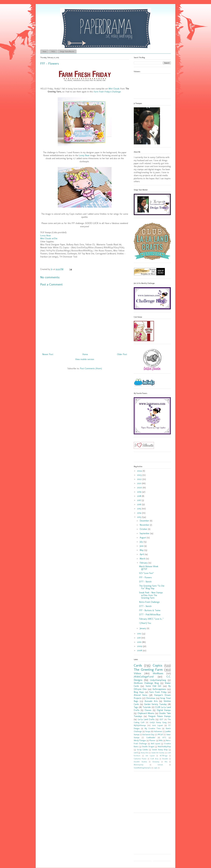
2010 (140, 642)
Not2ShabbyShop (164, 747)
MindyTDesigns (140, 740)
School (160, 765)
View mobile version (85, 359)
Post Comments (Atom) (91, 368)
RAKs (161, 740)
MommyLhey (139, 765)
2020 (140, 488)
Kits (166, 762)
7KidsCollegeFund (144, 677)
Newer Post (48, 354)
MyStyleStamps (140, 725)
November (145, 525)
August (143, 538)
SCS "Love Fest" (146, 573)
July (142, 542)
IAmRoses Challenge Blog (146, 683)
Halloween (158, 731)
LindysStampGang (158, 680)
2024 (140, 471)
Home (44, 52)
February (144, 563)
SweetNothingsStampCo (142, 768)
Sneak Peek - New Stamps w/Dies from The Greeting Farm (151, 595)
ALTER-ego (164, 756)
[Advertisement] (151, 793)
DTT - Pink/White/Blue (150, 615)
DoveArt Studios (140, 762)
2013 (139, 517)
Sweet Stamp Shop (160, 750)
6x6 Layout (150, 756)
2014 (140, 513)
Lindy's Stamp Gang (158, 722)
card (136, 753)
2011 (139, 638)
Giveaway (156, 762)
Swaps (148, 731)
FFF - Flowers (145, 577)
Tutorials (147, 707)
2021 (139, 483)
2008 (140, 650)
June (142, 546)
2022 (140, 479)
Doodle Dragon (148, 747)
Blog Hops (139, 692)
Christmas (151, 698)
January (143, 628)
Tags (136, 707)
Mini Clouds (114, 89)
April (142, 554)
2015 (139, 509)
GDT (161, 719)
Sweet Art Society (158, 753)
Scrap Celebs (142, 750)
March (143, 559)
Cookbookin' (151, 737)
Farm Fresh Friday (158, 692)
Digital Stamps (164, 710)
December (145, 521)
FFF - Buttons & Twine (150, 610)
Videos (137, 673)
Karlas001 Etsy (148, 735)
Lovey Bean (84, 155)
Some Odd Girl (154, 686)
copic (156, 768)
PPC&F (160, 735)
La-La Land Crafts (146, 719)
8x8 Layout (155, 744)
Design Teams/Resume (67, 52)
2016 (140, 504)
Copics (157, 665)
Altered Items (141, 695)
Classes (148, 710)
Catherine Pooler (140, 759)
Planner (152, 740)
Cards (138, 665)
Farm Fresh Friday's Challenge (107, 92)
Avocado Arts (151, 701)
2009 (140, 646)
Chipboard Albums (146, 713)
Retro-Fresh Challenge (149, 602)
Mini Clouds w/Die (49, 238)
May (142, 550)
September (145, 533)
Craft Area (154, 759)
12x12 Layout (157, 725)
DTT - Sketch (145, 582)
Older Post (122, 354)
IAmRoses (158, 673)
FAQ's (53, 52)
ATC (164, 737)
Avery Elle (145, 753)
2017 (139, 500)
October (144, 529)
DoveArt (165, 759)
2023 (140, 475)
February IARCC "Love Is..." (151, 619)
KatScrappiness (159, 689)
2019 (140, 492)
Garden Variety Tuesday (155, 704)
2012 (139, 634)
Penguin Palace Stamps (160, 716)
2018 (139, 496)
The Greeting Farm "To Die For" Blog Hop (152, 587)
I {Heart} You (145, 623)
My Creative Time (153, 728)
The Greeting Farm (148, 670)
